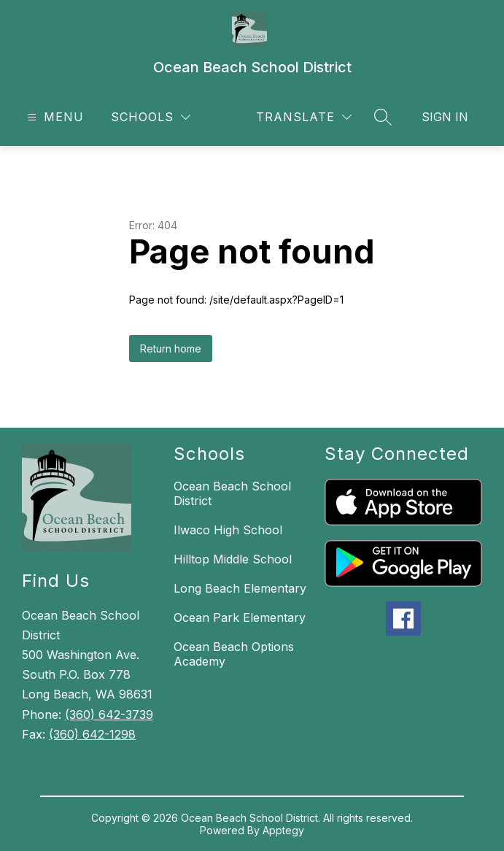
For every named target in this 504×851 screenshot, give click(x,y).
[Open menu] (54, 117)
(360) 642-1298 (92, 734)
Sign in (445, 117)
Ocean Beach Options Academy (234, 654)
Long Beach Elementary (240, 588)
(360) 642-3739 (109, 715)
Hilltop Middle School (233, 559)
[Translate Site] (304, 117)
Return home (171, 349)
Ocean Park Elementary (240, 617)
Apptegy (283, 830)
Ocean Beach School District (232, 493)
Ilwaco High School (228, 530)
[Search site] (383, 117)
